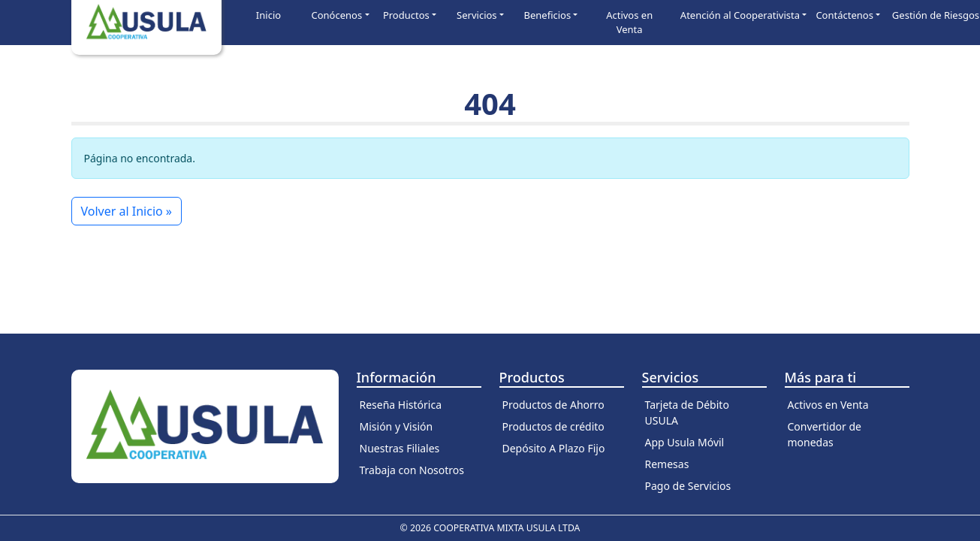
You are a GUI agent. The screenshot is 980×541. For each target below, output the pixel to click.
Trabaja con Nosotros (412, 470)
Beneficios (548, 15)
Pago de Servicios (688, 486)
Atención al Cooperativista (740, 15)
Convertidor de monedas (825, 434)
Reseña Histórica (401, 405)
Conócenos (337, 15)
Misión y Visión (397, 426)
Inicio (268, 15)
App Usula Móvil (685, 442)
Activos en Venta (629, 23)
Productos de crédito (553, 426)
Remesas (667, 464)
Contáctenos (844, 15)
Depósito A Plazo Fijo (554, 448)
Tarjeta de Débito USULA (687, 413)
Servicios (476, 15)
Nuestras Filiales (400, 448)
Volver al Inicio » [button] (127, 211)
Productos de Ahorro (553, 405)
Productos (406, 15)
